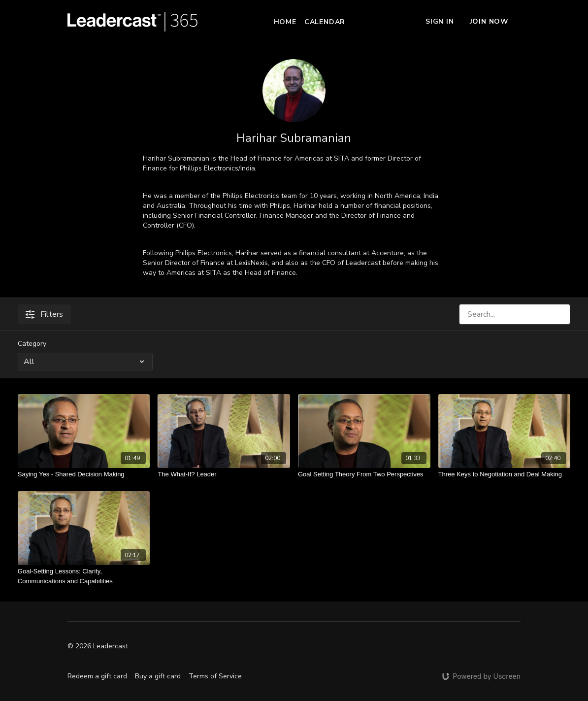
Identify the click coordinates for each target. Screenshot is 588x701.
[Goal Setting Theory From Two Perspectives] (364, 474)
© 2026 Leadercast (98, 646)
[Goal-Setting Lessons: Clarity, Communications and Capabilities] (84, 576)
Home (285, 22)
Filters (44, 314)
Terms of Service (215, 676)
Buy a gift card (158, 676)
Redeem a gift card (97, 676)
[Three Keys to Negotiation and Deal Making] (505, 474)
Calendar (325, 22)
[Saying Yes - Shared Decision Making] (84, 474)
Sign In (440, 21)
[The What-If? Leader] (224, 474)
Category (32, 344)
